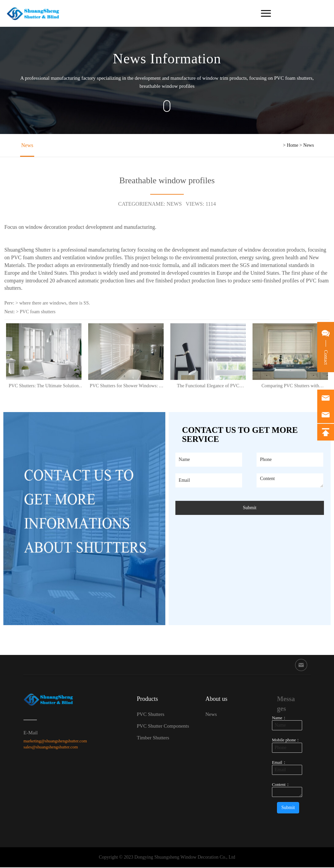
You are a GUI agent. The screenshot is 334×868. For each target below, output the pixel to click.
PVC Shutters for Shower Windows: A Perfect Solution (126, 386)
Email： (279, 763)
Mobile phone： (286, 741)
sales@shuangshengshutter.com (51, 748)
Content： (281, 785)
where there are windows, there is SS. (54, 304)
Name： (279, 719)
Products (147, 700)
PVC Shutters (151, 715)
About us (216, 700)
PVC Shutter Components (163, 727)
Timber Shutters (153, 739)
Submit (249, 508)
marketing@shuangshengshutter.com (55, 742)
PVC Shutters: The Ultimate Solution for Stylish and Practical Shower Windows (44, 386)
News (26, 146)
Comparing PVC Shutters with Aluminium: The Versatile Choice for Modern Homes (290, 386)
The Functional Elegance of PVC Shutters (208, 386)
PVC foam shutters (38, 313)
